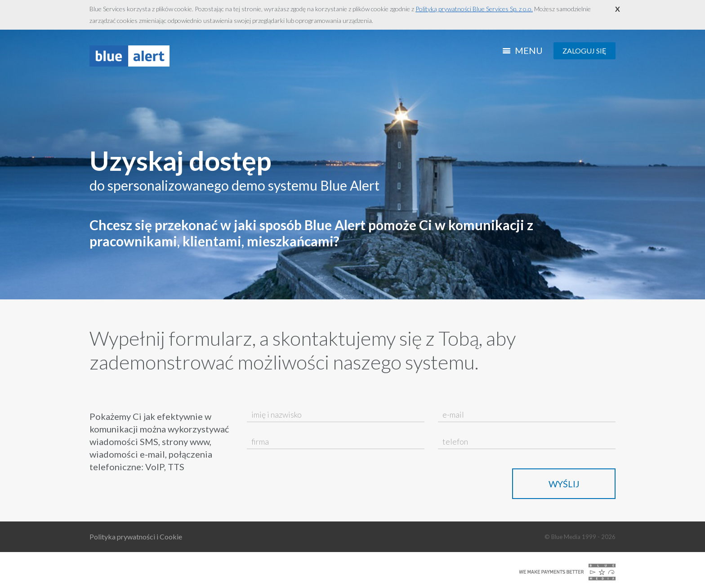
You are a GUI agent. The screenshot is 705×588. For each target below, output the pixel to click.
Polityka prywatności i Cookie (136, 537)
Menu (524, 50)
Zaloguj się (585, 51)
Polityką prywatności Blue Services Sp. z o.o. (474, 9)
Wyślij (564, 484)
